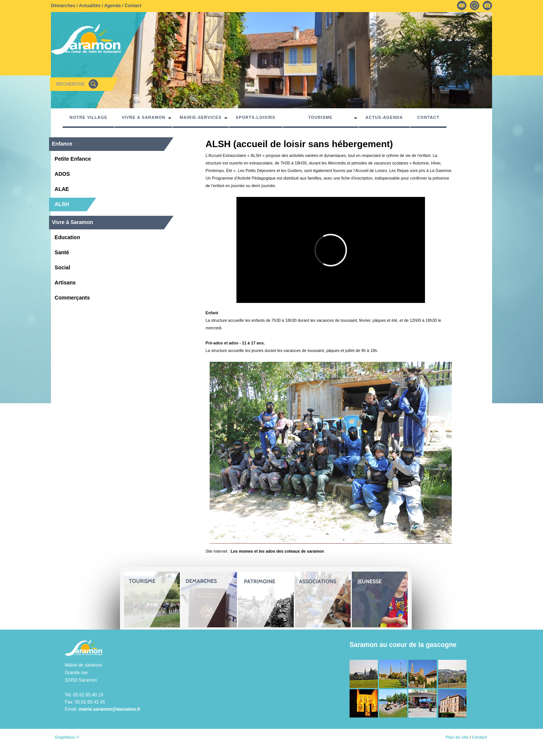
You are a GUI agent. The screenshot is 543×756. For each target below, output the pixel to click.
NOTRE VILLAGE (88, 117)
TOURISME (320, 117)
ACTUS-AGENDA (384, 117)
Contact (133, 6)
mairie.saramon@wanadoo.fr (109, 709)
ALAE (62, 189)
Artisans (65, 283)
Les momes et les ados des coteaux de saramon (277, 551)
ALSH (62, 204)
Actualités (90, 6)
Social (62, 267)
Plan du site (457, 737)
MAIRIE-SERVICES (201, 117)
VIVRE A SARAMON (144, 117)
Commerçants (72, 298)
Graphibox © (67, 737)
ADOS (62, 174)
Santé (62, 252)
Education (67, 237)
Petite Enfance (73, 159)
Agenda (112, 6)
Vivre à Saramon (72, 222)
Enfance (62, 144)
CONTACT (428, 117)
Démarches (63, 6)
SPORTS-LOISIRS (255, 117)
